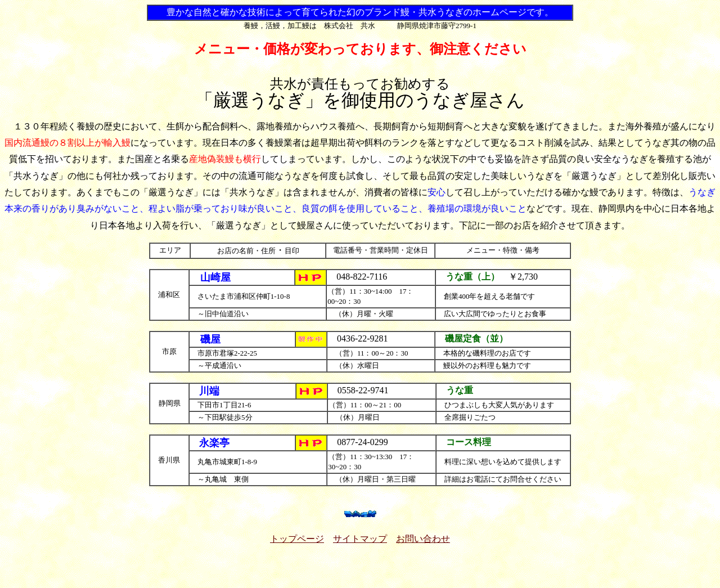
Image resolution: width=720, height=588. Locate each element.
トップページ (297, 539)
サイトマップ (360, 539)
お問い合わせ (423, 539)
